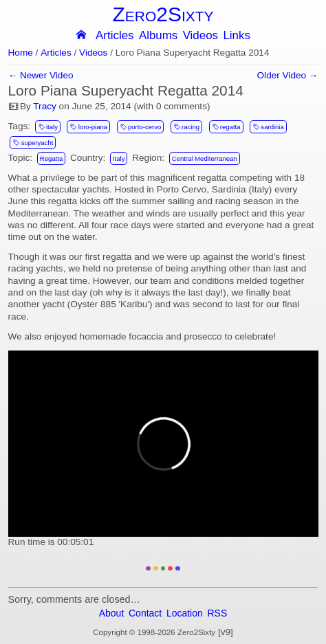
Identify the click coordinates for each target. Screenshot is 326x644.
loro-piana (89, 126)
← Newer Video (41, 76)
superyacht (33, 142)
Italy (119, 158)
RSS (218, 613)
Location (185, 613)
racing (186, 126)
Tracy (44, 106)
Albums (158, 36)
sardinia (268, 126)
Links (236, 36)
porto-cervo (140, 126)
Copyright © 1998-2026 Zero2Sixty (154, 632)
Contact (145, 613)
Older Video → (288, 76)
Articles (115, 36)
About (112, 613)
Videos (200, 36)
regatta (226, 126)
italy (48, 126)
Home (21, 53)
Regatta (51, 158)
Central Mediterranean (205, 158)
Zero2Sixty (163, 14)
